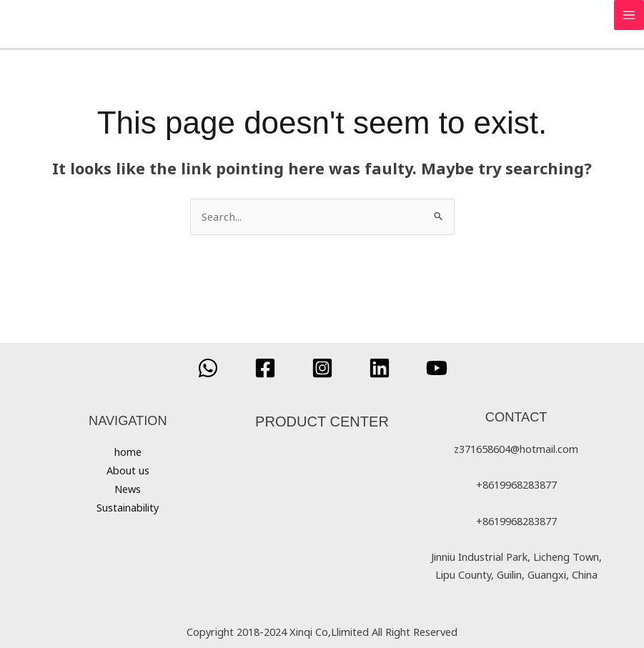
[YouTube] (437, 367)
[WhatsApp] (208, 367)
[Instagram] (322, 367)
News (128, 487)
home (128, 452)
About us (128, 469)
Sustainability (128, 504)
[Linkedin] (380, 367)
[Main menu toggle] (629, 15)
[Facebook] (265, 367)
